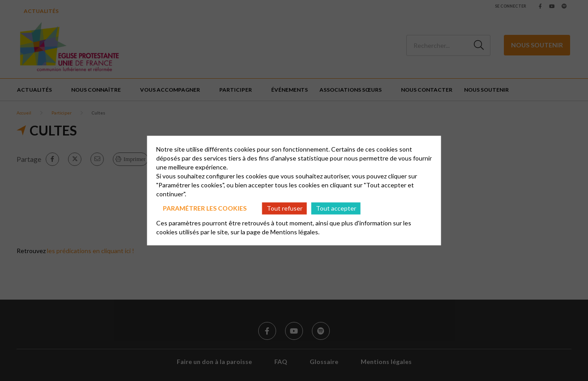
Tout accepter (336, 208)
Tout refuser (285, 208)
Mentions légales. (295, 231)
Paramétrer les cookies (205, 208)
